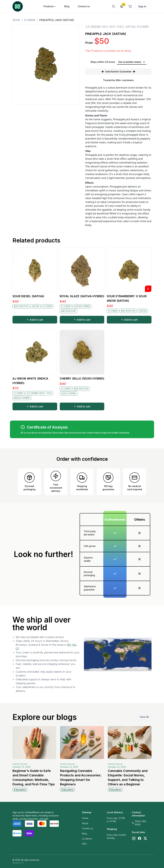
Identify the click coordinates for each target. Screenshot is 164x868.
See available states (132, 62)
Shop (16, 20)
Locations (87, 839)
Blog (84, 833)
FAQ (84, 844)
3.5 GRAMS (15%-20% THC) (105, 27)
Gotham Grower (20, 764)
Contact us (88, 828)
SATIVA (130, 27)
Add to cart (35, 320)
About (85, 823)
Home (85, 818)
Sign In (142, 6)
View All (144, 717)
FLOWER (30, 20)
